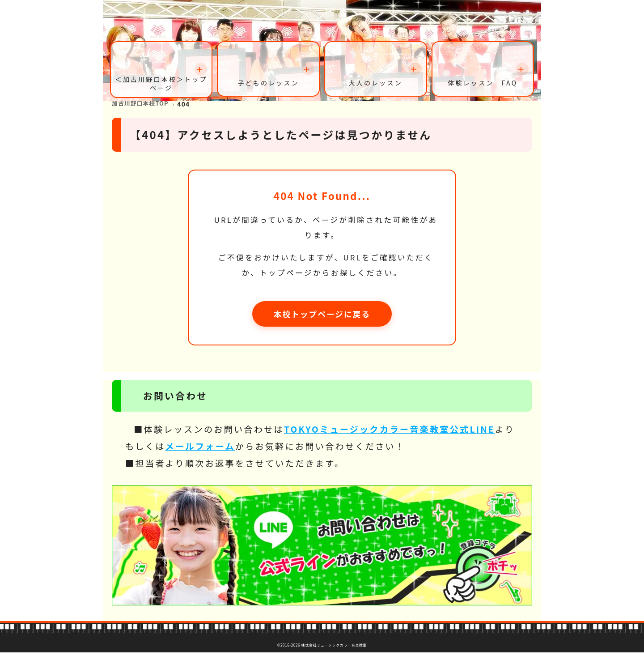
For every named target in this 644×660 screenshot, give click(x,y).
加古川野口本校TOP (143, 111)
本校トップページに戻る (322, 321)
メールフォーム (200, 454)
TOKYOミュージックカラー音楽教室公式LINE (390, 437)
